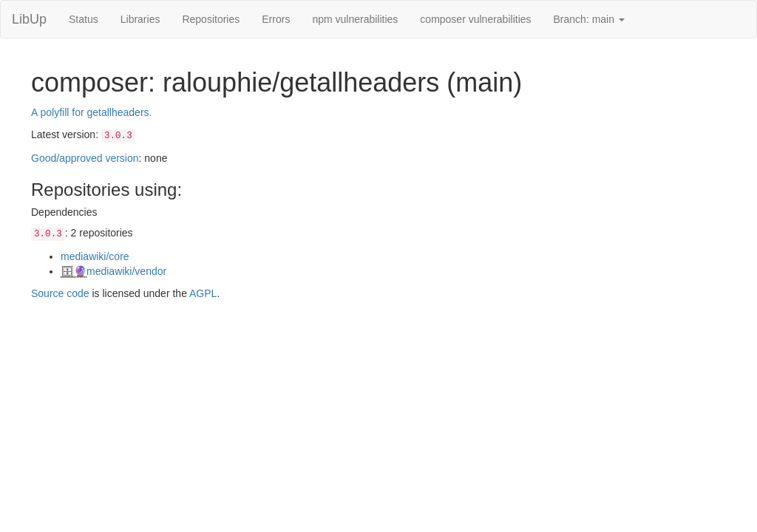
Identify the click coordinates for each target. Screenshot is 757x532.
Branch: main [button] (589, 19)
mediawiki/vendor (126, 271)
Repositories (211, 19)
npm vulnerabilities (355, 19)
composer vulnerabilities (475, 19)
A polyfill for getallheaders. (91, 112)
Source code (60, 293)
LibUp (29, 19)
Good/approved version (85, 158)
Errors (276, 19)
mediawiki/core (95, 256)
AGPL (203, 293)
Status (84, 19)
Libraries (140, 19)
